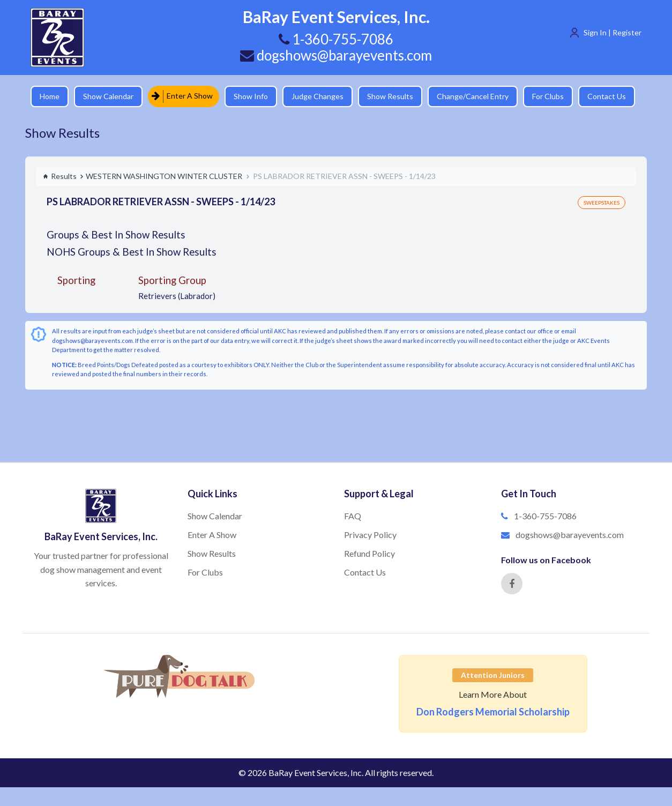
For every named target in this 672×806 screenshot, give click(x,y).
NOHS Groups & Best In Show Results (132, 252)
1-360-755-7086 (545, 516)
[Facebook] (512, 584)
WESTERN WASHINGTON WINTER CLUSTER (164, 176)
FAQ (353, 516)
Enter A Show (182, 96)
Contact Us (607, 96)
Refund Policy (369, 553)
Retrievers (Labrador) (177, 296)
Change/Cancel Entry (473, 96)
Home (50, 96)
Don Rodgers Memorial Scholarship (493, 712)
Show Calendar (108, 96)
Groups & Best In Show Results (116, 234)
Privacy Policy (370, 535)
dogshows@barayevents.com (336, 55)
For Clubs (548, 96)
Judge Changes (318, 96)
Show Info (251, 96)
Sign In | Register (613, 32)
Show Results (390, 96)
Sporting (76, 280)
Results (60, 176)
